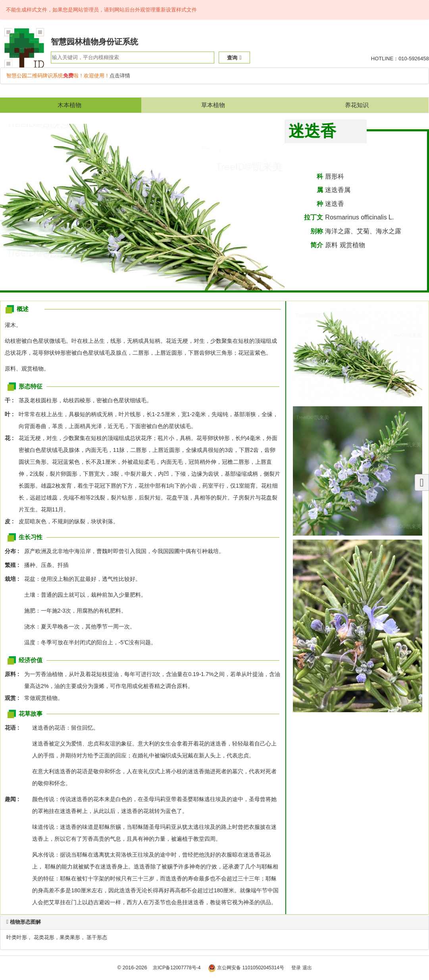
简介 (317, 245)
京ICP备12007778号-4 (177, 968)
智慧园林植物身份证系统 (94, 42)
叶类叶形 (17, 937)
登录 (296, 968)
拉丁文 (314, 217)
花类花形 (44, 937)
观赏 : (14, 698)
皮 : (12, 521)
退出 (307, 968)
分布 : (14, 551)
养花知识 (357, 105)
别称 (317, 231)
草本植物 (213, 105)
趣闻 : (12, 799)
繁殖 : (14, 565)
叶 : (12, 414)
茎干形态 (97, 937)
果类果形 (70, 937)
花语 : (12, 728)
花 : (12, 438)
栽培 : (14, 579)
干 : (12, 400)
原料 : (14, 674)
